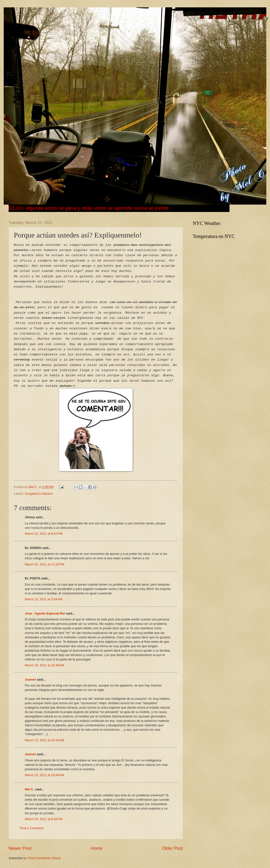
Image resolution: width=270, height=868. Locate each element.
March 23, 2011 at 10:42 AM (44, 740)
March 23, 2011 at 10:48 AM (44, 775)
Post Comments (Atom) (44, 858)
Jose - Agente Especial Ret (45, 613)
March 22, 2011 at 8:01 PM (44, 534)
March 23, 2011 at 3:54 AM (44, 599)
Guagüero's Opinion (39, 494)
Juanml (30, 679)
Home (97, 848)
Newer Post (20, 848)
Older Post (172, 848)
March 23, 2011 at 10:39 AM (44, 665)
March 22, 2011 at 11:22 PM (45, 564)
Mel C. (34, 487)
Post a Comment (32, 828)
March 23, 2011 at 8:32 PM (44, 819)
